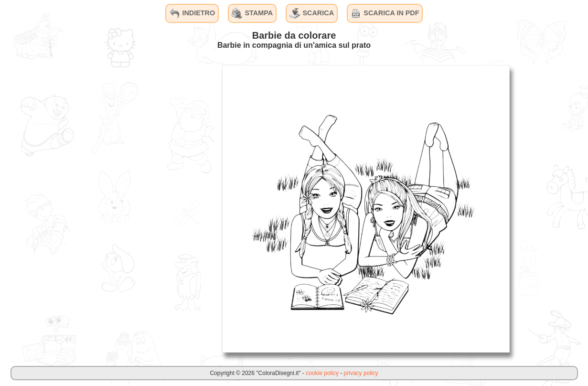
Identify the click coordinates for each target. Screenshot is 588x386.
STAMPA (252, 13)
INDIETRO (192, 13)
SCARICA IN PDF (385, 13)
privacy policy (361, 373)
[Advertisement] (143, 208)
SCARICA (311, 13)
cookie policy (322, 373)
